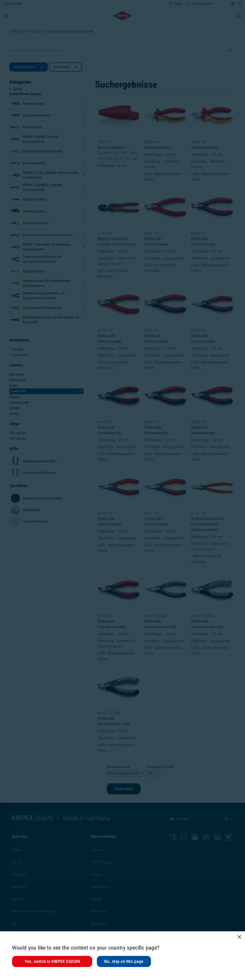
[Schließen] (239, 937)
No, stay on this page (124, 961)
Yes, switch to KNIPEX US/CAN (52, 961)
